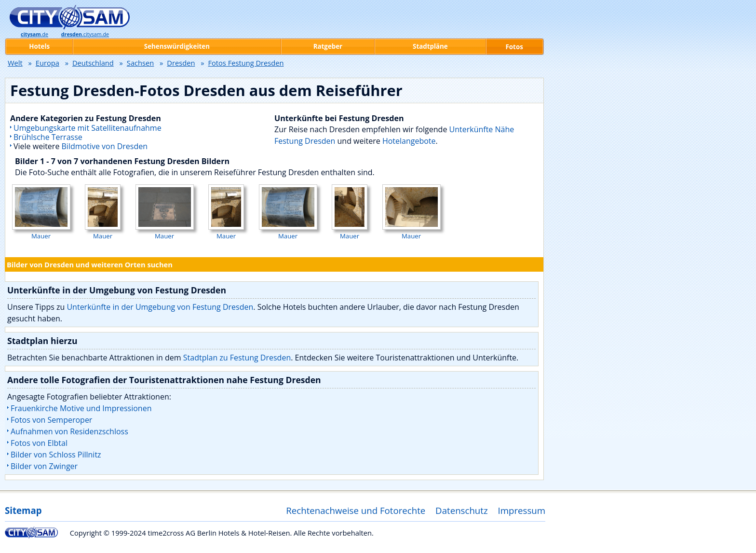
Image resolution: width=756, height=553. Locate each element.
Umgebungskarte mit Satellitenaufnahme (88, 128)
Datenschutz (462, 510)
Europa (47, 63)
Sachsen (140, 63)
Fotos (514, 47)
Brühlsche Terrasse (48, 137)
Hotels (39, 46)
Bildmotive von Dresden (105, 146)
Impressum (522, 510)
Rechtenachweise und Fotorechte (356, 510)
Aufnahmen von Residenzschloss (69, 431)
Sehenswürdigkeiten (177, 46)
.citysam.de (85, 34)
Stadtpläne (430, 46)
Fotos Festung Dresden (246, 63)
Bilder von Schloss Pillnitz (56, 455)
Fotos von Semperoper (51, 420)
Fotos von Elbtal (39, 443)
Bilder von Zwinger (44, 466)
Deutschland (93, 63)
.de (34, 34)
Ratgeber (328, 46)
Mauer (41, 232)
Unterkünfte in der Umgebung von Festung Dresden (160, 307)
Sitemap (23, 510)
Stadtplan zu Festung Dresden (237, 358)
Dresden (181, 63)
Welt (15, 63)
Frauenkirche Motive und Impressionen (81, 408)
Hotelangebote (409, 141)
